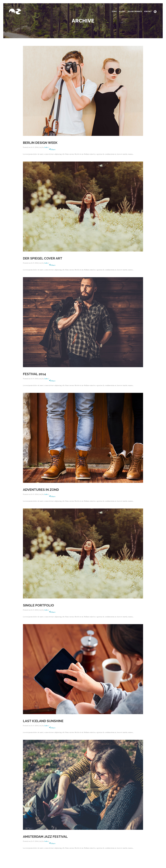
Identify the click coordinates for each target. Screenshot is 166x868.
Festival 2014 (34, 374)
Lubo (46, 147)
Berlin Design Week (40, 143)
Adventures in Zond (41, 490)
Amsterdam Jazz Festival (45, 837)
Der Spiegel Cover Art (43, 258)
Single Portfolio (38, 605)
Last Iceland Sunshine (43, 721)
